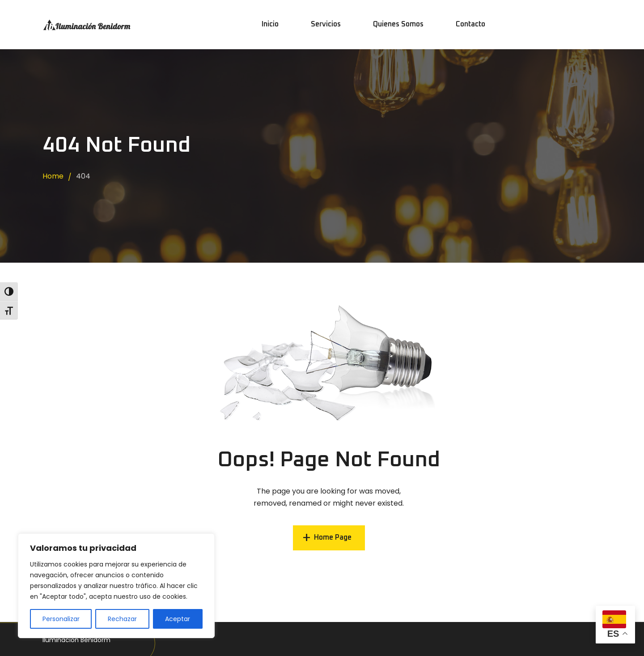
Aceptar (178, 619)
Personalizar (61, 619)
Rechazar (122, 619)
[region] (116, 586)
